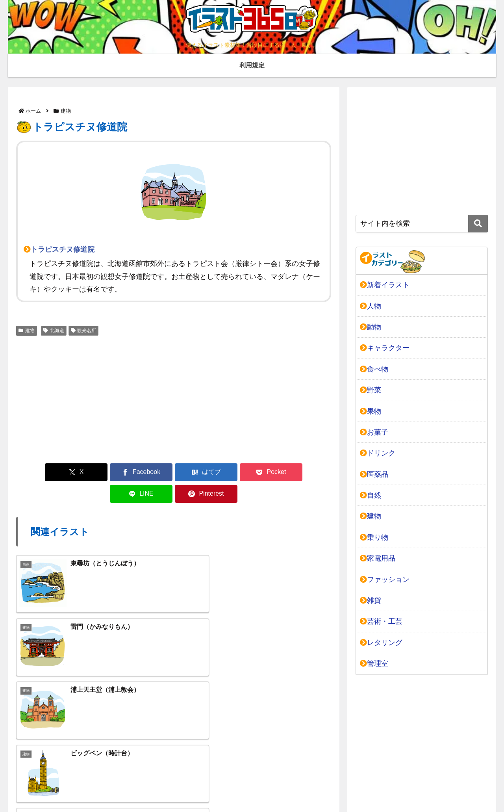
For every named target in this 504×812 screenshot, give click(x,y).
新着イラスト (385, 285)
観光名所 (84, 331)
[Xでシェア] (41, 472)
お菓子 (374, 432)
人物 (371, 306)
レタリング (381, 643)
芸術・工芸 (381, 621)
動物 (371, 327)
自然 (371, 495)
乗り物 (374, 537)
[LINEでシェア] (253, 472)
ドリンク (378, 453)
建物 (27, 331)
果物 (371, 411)
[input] (422, 224)
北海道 (54, 331)
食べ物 (374, 369)
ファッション (385, 580)
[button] (478, 224)
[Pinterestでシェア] (306, 472)
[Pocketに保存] (200, 472)
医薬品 (374, 474)
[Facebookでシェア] (94, 472)
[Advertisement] (174, 398)
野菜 (371, 390)
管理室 (374, 663)
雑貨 (371, 600)
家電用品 (378, 558)
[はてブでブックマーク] (147, 472)
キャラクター (385, 348)
